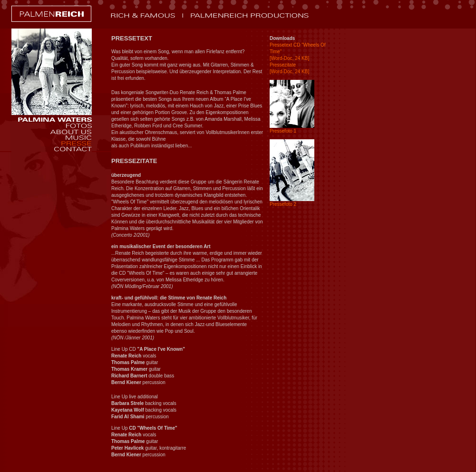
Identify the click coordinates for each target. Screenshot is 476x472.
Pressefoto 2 (283, 204)
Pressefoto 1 (283, 131)
